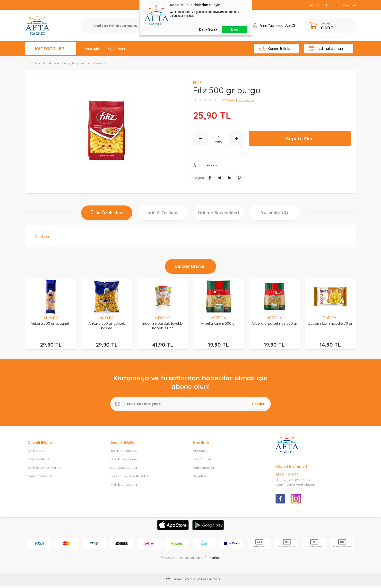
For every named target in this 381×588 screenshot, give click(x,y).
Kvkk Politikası (39, 462)
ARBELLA (219, 318)
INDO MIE (163, 318)
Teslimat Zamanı (326, 49)
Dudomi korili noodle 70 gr (330, 323)
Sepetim (199, 479)
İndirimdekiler (204, 470)
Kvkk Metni (36, 453)
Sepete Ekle (300, 139)
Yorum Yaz (246, 100)
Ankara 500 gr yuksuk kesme (107, 326)
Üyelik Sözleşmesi (124, 462)
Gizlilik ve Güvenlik (124, 487)
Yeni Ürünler (202, 462)
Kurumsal (349, 5)
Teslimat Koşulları (124, 453)
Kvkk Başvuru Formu (44, 470)
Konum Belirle (274, 49)
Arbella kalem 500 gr (218, 323)
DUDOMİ (330, 318)
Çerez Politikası (40, 479)
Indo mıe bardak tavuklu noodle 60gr (163, 326)
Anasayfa (93, 49)
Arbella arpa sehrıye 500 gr (274, 323)
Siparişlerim (117, 49)
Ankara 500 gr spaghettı (51, 323)
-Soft (165, 582)
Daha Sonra (208, 29)
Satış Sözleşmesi (124, 470)
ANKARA (51, 318)
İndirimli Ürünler (319, 5)
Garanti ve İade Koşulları (130, 479)
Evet (234, 29)
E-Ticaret (177, 582)
